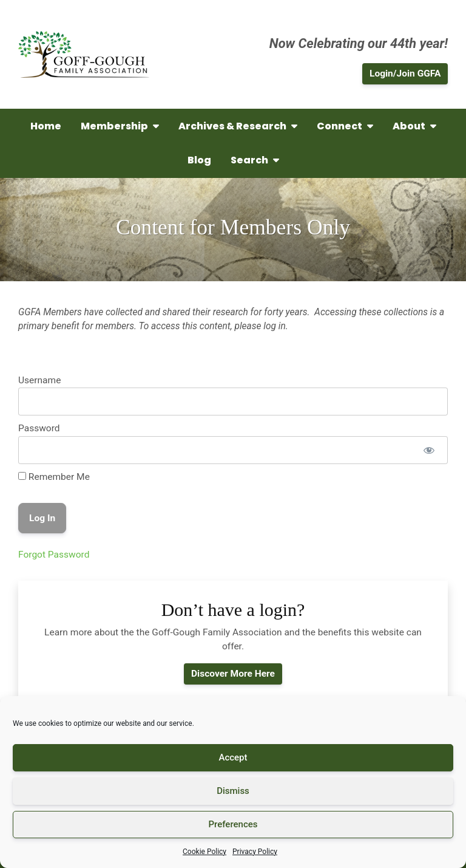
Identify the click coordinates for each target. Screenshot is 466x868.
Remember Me (54, 477)
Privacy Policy (255, 852)
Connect (345, 126)
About (414, 126)
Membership (120, 126)
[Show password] (429, 450)
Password (39, 428)
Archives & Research (238, 126)
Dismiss (233, 791)
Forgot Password (54, 555)
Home (46, 126)
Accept (233, 757)
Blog (199, 160)
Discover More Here (233, 674)
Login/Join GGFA (405, 73)
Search (255, 160)
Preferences (233, 824)
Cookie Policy (204, 852)
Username (39, 380)
